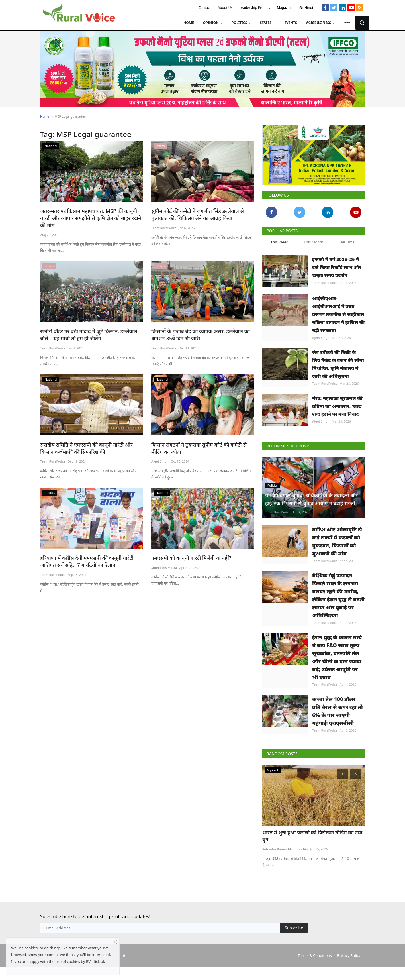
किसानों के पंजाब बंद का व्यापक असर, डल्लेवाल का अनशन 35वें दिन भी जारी (198, 327)
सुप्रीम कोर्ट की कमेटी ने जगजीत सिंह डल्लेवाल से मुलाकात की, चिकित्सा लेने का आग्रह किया (195, 214)
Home (189, 23)
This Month (313, 242)
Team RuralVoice (164, 227)
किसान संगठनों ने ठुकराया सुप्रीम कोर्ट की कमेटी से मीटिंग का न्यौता (202, 440)
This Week (279, 242)
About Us (225, 8)
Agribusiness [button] (320, 23)
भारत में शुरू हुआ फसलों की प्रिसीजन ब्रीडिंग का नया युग (313, 832)
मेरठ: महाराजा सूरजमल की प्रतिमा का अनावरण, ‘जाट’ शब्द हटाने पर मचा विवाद (337, 406)
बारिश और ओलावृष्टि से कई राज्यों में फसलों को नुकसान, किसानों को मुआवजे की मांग (337, 541)
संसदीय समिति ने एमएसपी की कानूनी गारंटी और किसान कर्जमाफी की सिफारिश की (91, 440)
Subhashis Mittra (164, 559)
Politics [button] (241, 23)
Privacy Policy (349, 955)
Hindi (308, 8)
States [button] (267, 23)
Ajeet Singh (160, 453)
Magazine (285, 8)
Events (291, 23)
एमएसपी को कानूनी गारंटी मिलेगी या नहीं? (189, 549)
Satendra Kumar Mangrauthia (285, 842)
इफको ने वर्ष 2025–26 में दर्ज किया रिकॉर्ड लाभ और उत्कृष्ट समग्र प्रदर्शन (337, 267)
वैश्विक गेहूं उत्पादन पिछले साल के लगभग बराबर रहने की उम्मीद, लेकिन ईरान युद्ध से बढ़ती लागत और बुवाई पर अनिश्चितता (338, 595)
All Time (347, 242)
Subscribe (294, 927)
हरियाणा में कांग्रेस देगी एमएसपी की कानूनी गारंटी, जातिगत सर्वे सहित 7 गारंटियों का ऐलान (85, 553)
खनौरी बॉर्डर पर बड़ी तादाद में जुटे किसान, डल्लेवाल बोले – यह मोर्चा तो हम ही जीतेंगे (90, 327)
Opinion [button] (213, 23)
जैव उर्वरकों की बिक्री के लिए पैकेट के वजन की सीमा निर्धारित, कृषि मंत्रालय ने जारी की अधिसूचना (338, 364)
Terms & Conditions (315, 955)
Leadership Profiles (255, 8)
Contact (205, 8)
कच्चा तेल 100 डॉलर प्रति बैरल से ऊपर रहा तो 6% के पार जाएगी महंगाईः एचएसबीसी (337, 711)
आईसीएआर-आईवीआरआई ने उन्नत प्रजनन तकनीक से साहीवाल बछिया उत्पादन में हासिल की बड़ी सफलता (338, 314)
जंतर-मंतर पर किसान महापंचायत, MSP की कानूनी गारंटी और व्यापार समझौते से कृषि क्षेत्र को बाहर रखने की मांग (91, 214)
